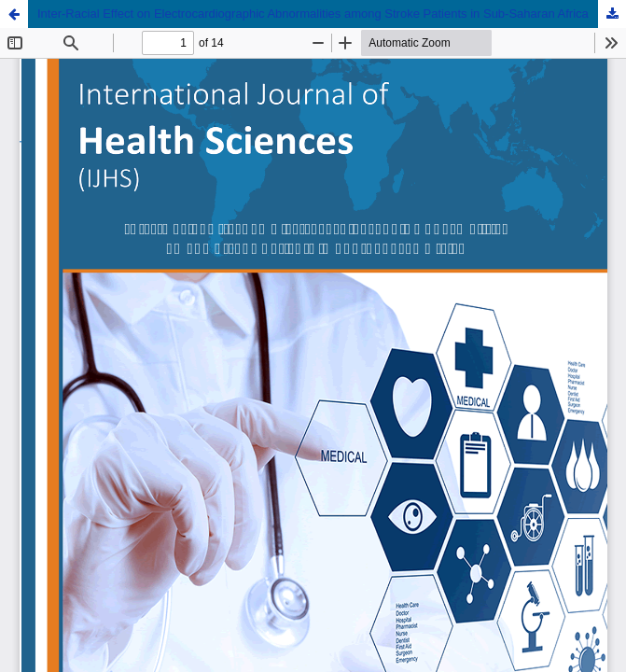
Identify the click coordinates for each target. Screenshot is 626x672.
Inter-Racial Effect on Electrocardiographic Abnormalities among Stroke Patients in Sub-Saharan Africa (313, 14)
